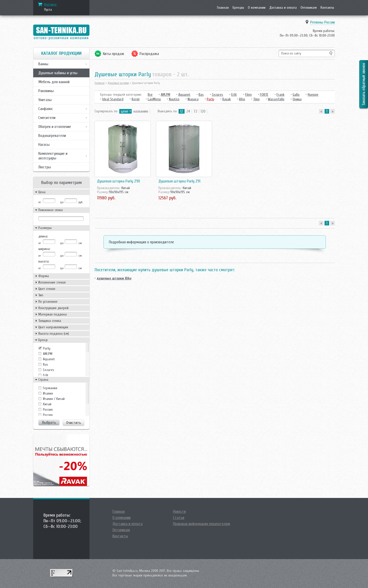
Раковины (46, 91)
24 (188, 111)
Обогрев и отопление (55, 127)
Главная (223, 8)
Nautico (174, 99)
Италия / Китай (54, 399)
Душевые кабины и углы (58, 73)
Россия (48, 415)
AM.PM (48, 354)
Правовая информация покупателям (202, 524)
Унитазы (45, 100)
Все (150, 95)
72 (195, 111)
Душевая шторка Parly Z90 (119, 181)
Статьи (179, 518)
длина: (43, 236)
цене (125, 111)
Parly (47, 348)
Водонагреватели (52, 136)
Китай (47, 404)
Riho (242, 99)
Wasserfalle (276, 99)
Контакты (327, 8)
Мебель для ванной (54, 82)
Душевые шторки (118, 83)
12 (182, 111)
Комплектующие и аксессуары (53, 156)
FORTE (264, 95)
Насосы (44, 145)
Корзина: (50, 5)
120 (203, 111)
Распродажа (149, 54)
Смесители (47, 118)
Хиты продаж (113, 54)
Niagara (193, 99)
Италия (48, 393)
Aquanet (49, 359)
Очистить (74, 423)
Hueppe (313, 95)
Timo (256, 99)
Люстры (45, 167)
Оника (297, 99)
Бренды (238, 8)
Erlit (46, 375)
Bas (45, 364)
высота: (44, 261)
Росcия (48, 410)
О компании (257, 8)
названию (141, 111)
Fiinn (248, 95)
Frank (280, 95)
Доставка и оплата (283, 8)
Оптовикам (309, 8)
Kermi (136, 99)
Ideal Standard (113, 99)
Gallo (296, 95)
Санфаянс (46, 109)
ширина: (44, 249)
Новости (179, 511)
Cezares (49, 370)
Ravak (227, 99)
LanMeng (154, 99)
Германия (50, 388)
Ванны (43, 64)
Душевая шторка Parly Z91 (179, 181)
